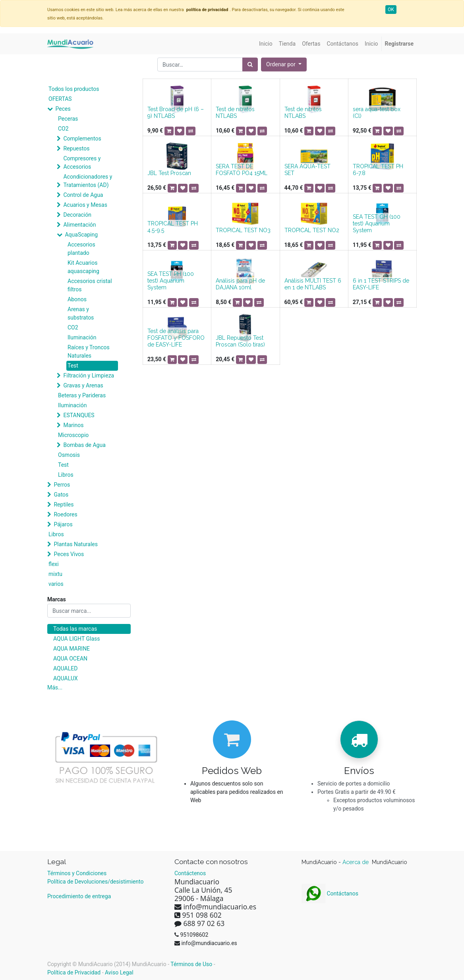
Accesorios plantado (81, 249)
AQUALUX (66, 678)
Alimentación (79, 225)
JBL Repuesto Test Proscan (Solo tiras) (240, 341)
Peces (63, 109)
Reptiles (64, 504)
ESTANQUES (79, 415)
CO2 (63, 129)
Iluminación (82, 337)
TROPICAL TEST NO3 (243, 230)
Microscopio (73, 435)
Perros (62, 485)
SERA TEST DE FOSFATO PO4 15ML (242, 170)
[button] (284, 64)
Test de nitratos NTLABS (235, 113)
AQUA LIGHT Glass (76, 639)
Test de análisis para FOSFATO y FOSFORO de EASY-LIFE (176, 338)
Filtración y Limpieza (89, 375)
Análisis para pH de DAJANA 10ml (240, 284)
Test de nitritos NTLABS (303, 113)
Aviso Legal (119, 972)
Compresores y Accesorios (82, 163)
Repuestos (76, 148)
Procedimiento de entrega (79, 896)
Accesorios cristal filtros (90, 285)
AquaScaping (81, 235)
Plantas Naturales (76, 544)
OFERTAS (60, 99)
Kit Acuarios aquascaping (83, 267)
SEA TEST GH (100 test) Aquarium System (377, 223)
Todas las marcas (75, 629)
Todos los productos (74, 89)
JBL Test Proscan (169, 173)
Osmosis (69, 455)
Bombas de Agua (84, 445)
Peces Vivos (69, 554)
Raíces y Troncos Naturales (89, 351)
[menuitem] (266, 44)
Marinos (73, 425)
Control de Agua (83, 195)
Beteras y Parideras (82, 395)
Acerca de (356, 862)
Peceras (68, 119)
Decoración (77, 215)
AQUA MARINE (72, 649)
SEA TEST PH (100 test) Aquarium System (171, 281)
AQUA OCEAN (70, 658)
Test (73, 366)
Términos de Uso (191, 964)
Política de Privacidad (74, 972)
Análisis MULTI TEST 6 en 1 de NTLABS (313, 284)
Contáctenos (190, 873)
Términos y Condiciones (77, 873)
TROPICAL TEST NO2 (312, 230)
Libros (66, 475)
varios (56, 584)
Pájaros (63, 524)
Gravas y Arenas (83, 385)
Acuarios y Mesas (85, 205)
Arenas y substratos (81, 313)
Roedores (65, 514)
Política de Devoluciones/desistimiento (95, 882)
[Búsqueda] (250, 64)
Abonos (77, 299)
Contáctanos (330, 893)
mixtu (55, 574)
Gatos (61, 495)
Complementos (82, 139)
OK (391, 10)
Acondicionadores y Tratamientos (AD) (88, 181)
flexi (54, 564)
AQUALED (65, 668)
